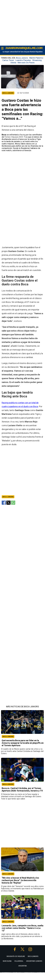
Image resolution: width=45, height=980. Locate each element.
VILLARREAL (19, 961)
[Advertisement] (22, 22)
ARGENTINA (23, 966)
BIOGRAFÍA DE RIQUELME (16, 956)
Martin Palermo (36, 58)
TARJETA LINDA (17, 973)
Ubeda (13, 63)
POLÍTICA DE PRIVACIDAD (26, 978)
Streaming (37, 60)
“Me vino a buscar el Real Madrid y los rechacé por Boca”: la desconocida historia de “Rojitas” (20, 880)
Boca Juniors (22, 58)
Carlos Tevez (8, 60)
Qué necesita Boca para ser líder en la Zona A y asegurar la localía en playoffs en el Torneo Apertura (23, 743)
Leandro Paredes (23, 60)
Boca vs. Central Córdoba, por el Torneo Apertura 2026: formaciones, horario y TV (22, 789)
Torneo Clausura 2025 (14, 137)
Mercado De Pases (26, 63)
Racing (23, 135)
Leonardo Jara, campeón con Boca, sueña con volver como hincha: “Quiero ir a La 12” (22, 928)
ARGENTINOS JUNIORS (34, 961)
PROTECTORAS (6, 973)
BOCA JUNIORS (8, 737)
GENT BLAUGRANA (29, 973)
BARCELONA (7, 961)
